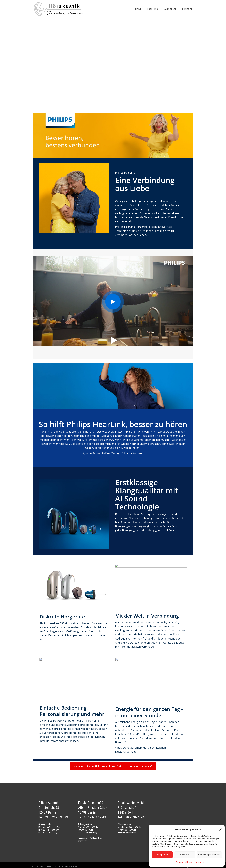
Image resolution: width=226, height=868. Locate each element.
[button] (220, 830)
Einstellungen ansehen (209, 855)
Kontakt (187, 9)
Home (138, 9)
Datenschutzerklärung (184, 862)
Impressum (200, 862)
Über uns (153, 9)
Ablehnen (185, 855)
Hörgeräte (170, 9)
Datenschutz (178, 867)
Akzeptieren (162, 855)
